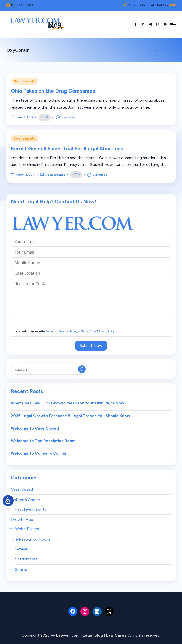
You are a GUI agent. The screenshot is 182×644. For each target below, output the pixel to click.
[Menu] (173, 24)
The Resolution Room (30, 539)
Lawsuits (23, 549)
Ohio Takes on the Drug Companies (53, 91)
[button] (82, 369)
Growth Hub (22, 519)
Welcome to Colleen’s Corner (39, 453)
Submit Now (91, 346)
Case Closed (22, 489)
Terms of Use (89, 331)
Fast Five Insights (31, 509)
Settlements (24, 81)
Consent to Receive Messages (63, 331)
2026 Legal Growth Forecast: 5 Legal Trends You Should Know (70, 416)
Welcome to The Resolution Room (43, 441)
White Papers (27, 529)
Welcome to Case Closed (35, 428)
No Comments (53, 175)
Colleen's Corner (25, 500)
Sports (21, 569)
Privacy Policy (107, 331)
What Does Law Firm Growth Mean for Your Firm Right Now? (69, 403)
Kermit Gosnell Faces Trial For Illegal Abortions (67, 149)
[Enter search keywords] (49, 369)
